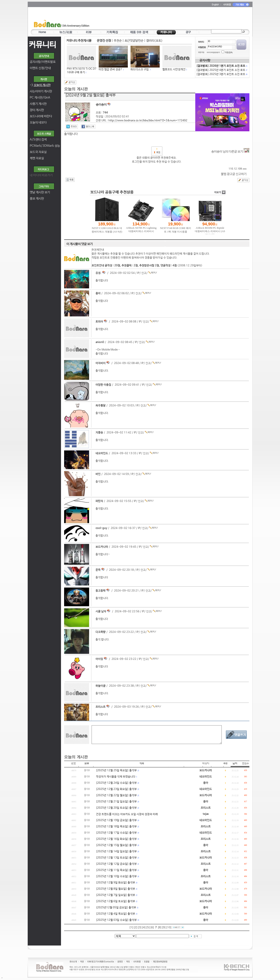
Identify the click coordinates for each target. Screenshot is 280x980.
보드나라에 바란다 (41, 116)
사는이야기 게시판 (41, 91)
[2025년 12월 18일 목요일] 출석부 (116, 827)
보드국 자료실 (38, 152)
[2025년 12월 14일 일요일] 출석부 (116, 852)
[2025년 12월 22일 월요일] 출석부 (116, 795)
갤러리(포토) (154, 41)
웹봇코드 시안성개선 (174, 69)
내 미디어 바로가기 (41, 175)
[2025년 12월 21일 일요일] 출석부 (116, 802)
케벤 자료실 (37, 158)
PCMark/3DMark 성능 (45, 146)
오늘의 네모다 (38, 122)
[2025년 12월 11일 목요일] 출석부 (116, 870)
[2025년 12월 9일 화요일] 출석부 (116, 883)
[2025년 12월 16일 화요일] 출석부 (116, 839)
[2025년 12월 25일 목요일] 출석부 (116, 770)
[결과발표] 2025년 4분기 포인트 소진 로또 (222, 70)
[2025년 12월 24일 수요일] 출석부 (116, 783)
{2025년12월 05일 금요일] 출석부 (116, 908)
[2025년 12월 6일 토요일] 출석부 (116, 901)
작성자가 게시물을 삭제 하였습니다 (116, 777)
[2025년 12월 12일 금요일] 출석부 (116, 864)
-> (40, 85)
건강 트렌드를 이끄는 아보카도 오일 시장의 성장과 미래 (127, 814)
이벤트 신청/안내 (40, 68)
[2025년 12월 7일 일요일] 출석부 (116, 895)
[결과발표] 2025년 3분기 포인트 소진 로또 (222, 74)
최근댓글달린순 (134, 41)
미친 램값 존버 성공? (111, 69)
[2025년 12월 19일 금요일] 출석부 (116, 820)
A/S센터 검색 (38, 140)
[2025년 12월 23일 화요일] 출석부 (116, 789)
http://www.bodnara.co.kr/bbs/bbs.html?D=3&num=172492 (148, 121)
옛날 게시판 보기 (40, 192)
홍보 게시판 (37, 199)
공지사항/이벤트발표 (43, 62)
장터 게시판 (37, 110)
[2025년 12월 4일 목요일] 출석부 (116, 914)
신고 (144, 273)
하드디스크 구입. (140, 69)
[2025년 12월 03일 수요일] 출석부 (116, 920)
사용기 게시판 (38, 104)
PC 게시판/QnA (40, 98)
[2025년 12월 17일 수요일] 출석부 (116, 833)
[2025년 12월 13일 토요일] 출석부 (116, 858)
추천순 (118, 41)
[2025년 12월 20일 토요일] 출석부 (116, 808)
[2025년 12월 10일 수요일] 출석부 (116, 876)
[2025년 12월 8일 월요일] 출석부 (116, 889)
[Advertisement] (164, 19)
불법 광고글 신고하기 (234, 174)
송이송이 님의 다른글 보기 (230, 152)
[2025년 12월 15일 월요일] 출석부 (116, 845)
